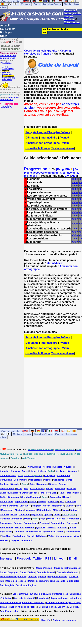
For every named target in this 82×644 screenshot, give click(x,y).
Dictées (53, 484)
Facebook (24, 559)
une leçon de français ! (10, 98)
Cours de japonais (37, 577)
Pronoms (44, 523)
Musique (19, 510)
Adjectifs (58, 467)
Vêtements (26, 540)
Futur (61, 493)
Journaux (71, 501)
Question (52, 527)
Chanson (73, 471)
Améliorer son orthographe (42, 143)
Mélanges (30, 510)
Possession (6, 523)
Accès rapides (8, 69)
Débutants (32, 138)
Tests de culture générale (13, 577)
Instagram (7, 559)
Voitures (4, 540)
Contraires (59, 480)
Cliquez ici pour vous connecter (10, 47)
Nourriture (24, 514)
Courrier (15, 484)
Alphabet (5, 471)
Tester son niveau (63, 148)
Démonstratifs (7, 488)
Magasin (37, 506)
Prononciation (58, 523)
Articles (42, 471)
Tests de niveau (73, 532)
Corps (69, 480)
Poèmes (18, 523)
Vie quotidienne (64, 536)
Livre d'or (6, 72)
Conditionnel (64, 475)
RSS (48, 559)
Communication (8, 475)
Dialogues (42, 484)
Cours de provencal (16, 581)
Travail (31, 536)
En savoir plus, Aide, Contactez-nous (49, 594)
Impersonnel (21, 501)
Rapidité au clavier (58, 577)
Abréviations (34, 467)
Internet (42, 501)
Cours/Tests (8, 29)
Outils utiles (73, 581)
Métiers (57, 510)
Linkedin (60, 559)
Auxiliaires (61, 471)
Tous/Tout (6, 536)
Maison (47, 506)
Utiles (4, 36)
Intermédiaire (49, 138)
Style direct (6, 532)
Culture (26, 4)
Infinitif (33, 501)
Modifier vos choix (10, 611)
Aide (74, 176)
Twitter (38, 559)
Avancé (64, 138)
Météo (66, 510)
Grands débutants (30, 497)
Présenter (30, 527)
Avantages (6, 63)
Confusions (6, 480)
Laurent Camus (20, 594)
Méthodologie (44, 510)
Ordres (57, 514)
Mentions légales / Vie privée (53, 607)
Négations (37, 514)
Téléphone (41, 536)
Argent (25, 471)
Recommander (8, 76)
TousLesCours (52, 4)
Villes (77, 536)
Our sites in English (26, 585)
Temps (60, 532)
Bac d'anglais (7, 585)
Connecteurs (36, 480)
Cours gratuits (10, 431)
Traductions (19, 536)
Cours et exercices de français (47, 52)
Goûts (3, 497)
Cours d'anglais (44, 568)
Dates (32, 484)
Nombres (5, 514)
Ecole (19, 488)
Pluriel (51, 519)
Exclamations (37, 488)
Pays (43, 519)
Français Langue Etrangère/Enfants (48, 132)
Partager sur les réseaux (65, 620)
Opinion (48, 514)
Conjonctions (20, 480)
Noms (14, 514)
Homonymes (6, 501)
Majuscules (58, 506)
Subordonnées (33, 532)
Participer (6, 33)
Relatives (63, 527)
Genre (76, 493)
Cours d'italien (27, 572)
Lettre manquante (9, 506)
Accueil (5, 26)
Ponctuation (73, 519)
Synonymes (49, 532)
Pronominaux (31, 523)
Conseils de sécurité (25, 598)
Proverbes (72, 523)
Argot (33, 471)
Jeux (37, 4)
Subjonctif (19, 532)
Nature (74, 510)
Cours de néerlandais (67, 572)
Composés (50, 475)
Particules (17, 519)
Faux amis (60, 488)
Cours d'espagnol (9, 572)
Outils (68, 4)
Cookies (74, 607)
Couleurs (5, 484)
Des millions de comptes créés (9, 55)
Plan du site (7, 74)
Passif (27, 519)
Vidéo (51, 536)
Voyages (15, 540)
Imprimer (6, 71)
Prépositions (7, 527)
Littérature (25, 506)
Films (41, 493)
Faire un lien (7, 80)
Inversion (53, 501)
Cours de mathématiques (67, 568)
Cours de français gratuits (41, 51)
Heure (66, 497)
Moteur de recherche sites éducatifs (47, 581)
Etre (26, 488)
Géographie (55, 497)
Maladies (70, 506)
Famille (49, 488)
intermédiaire (54, 263)
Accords (47, 467)
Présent (19, 527)
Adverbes (69, 467)
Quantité (41, 527)
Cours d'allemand (46, 572)
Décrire (62, 484)
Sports (73, 527)
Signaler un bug (9, 78)
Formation (51, 493)
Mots (79, 506)
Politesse (61, 519)
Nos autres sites (7, 108)
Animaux (16, 471)
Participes (5, 519)
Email (73, 559)
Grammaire (14, 497)
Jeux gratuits (6, 106)
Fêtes (69, 493)
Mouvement (7, 510)
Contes (48, 480)
